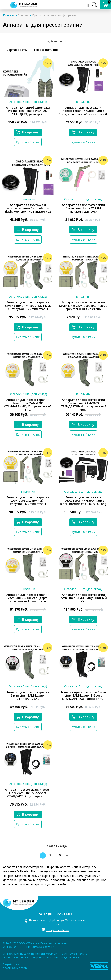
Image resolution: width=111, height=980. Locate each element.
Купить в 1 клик (28, 142)
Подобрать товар (56, 41)
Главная (9, 15)
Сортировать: (17, 50)
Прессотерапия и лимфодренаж (55, 15)
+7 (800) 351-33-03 (58, 914)
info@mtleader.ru (58, 930)
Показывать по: (46, 50)
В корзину (28, 132)
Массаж (23, 15)
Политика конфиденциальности (59, 957)
